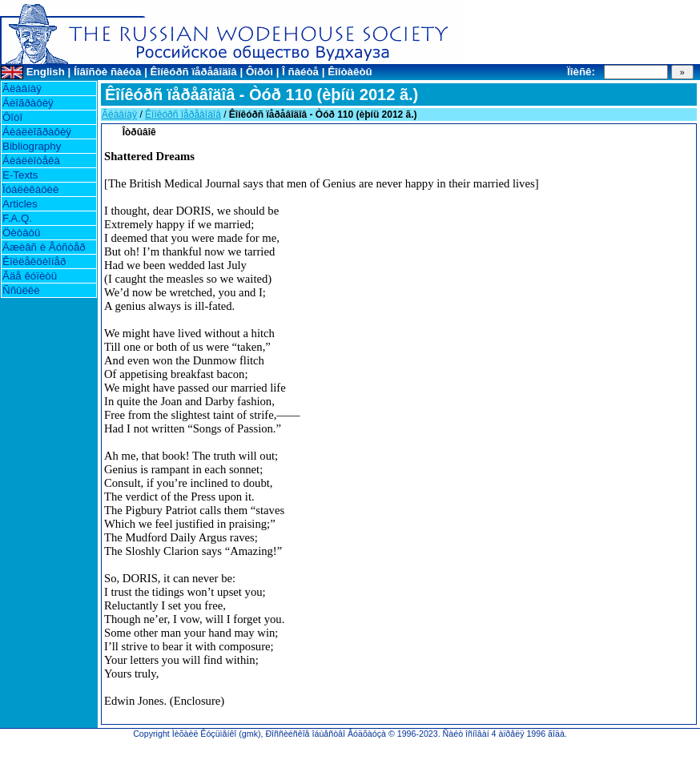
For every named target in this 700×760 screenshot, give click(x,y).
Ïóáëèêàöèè (30, 189)
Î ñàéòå (300, 72)
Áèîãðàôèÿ (28, 103)
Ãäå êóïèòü (30, 276)
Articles (20, 204)
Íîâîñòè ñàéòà (107, 72)
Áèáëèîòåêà (31, 161)
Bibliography (32, 146)
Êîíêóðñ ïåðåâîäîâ (194, 72)
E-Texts (20, 175)
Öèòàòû (21, 233)
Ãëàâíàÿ (22, 88)
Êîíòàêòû (350, 72)
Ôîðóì (259, 72)
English (46, 72)
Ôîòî (12, 117)
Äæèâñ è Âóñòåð (44, 247)
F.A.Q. (17, 218)
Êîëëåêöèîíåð (34, 261)
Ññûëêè (21, 290)
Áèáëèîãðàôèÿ (37, 132)
